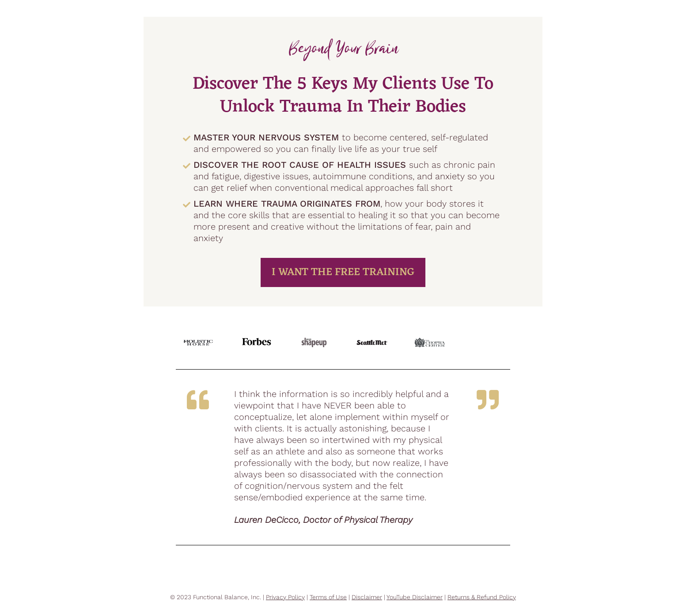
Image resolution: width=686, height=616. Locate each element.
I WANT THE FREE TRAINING (343, 272)
